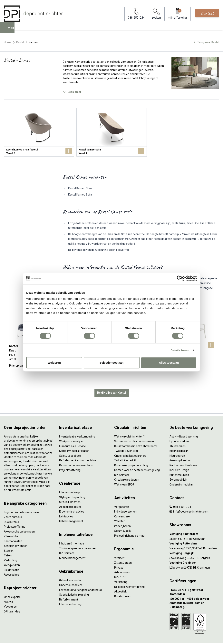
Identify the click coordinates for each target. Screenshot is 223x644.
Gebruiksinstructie (70, 568)
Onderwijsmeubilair (181, 472)
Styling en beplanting (72, 485)
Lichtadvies (66, 504)
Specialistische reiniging (74, 582)
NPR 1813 (120, 564)
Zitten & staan (123, 550)
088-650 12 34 (180, 494)
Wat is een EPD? (124, 472)
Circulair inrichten (70, 489)
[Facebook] (204, 637)
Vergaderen (122, 494)
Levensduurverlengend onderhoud (80, 577)
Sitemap (109, 637)
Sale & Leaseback (70, 443)
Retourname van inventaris (76, 453)
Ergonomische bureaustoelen (22, 500)
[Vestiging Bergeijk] (194, 540)
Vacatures (10, 594)
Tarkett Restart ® (125, 448)
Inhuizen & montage (72, 531)
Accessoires (11, 562)
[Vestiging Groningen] (194, 550)
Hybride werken (179, 428)
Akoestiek (120, 579)
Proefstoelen (122, 584)
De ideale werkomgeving (129, 574)
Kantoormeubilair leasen (74, 438)
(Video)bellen (122, 513)
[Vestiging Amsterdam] (194, 521)
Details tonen (180, 350)
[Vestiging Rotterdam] (194, 531)
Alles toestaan (169, 363)
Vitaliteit (119, 545)
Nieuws (8, 589)
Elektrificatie (12, 557)
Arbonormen (122, 560)
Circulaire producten (127, 467)
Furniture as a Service (73, 433)
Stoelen (9, 538)
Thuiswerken (178, 433)
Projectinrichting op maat (130, 523)
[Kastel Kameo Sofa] (112, 132)
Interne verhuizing (70, 591)
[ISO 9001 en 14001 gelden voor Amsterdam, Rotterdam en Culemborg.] (194, 590)
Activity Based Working (184, 424)
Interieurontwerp (70, 480)
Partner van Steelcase (183, 453)
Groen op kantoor (180, 448)
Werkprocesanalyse (71, 428)
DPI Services (67, 540)
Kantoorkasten (13, 528)
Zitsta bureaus (13, 504)
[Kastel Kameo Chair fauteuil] (39, 132)
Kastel (20, 42)
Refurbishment (69, 587)
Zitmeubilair (11, 524)
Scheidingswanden (16, 533)
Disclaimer (95, 637)
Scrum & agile (123, 518)
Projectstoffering (15, 514)
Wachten (120, 508)
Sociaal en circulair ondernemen (134, 428)
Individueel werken (126, 499)
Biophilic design (179, 438)
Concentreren (123, 504)
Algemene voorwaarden (60, 637)
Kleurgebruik (177, 443)
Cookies (82, 637)
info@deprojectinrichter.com (189, 499)
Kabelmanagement (71, 508)
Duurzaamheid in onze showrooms (136, 433)
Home (8, 42)
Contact (207, 13)
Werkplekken (12, 552)
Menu (12, 31)
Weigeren (54, 363)
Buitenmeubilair (179, 462)
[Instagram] (216, 637)
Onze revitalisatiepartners (130, 443)
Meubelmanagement (72, 545)
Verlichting (10, 548)
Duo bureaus (12, 509)
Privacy (119, 555)
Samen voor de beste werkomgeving (137, 457)
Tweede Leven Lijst (126, 438)
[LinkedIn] (210, 637)
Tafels (8, 543)
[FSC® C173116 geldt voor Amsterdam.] (194, 579)
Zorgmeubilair (178, 467)
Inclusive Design (179, 457)
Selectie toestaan (112, 363)
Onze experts (12, 584)
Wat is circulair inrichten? (129, 424)
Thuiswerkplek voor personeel (78, 536)
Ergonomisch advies (72, 499)
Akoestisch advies (70, 494)
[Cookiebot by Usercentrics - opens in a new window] (180, 278)
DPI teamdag (12, 599)
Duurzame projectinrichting (131, 453)
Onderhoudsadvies (71, 572)
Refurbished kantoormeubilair (78, 448)
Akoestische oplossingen (19, 519)
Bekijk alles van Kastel (112, 380)
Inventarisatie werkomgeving (77, 424)
